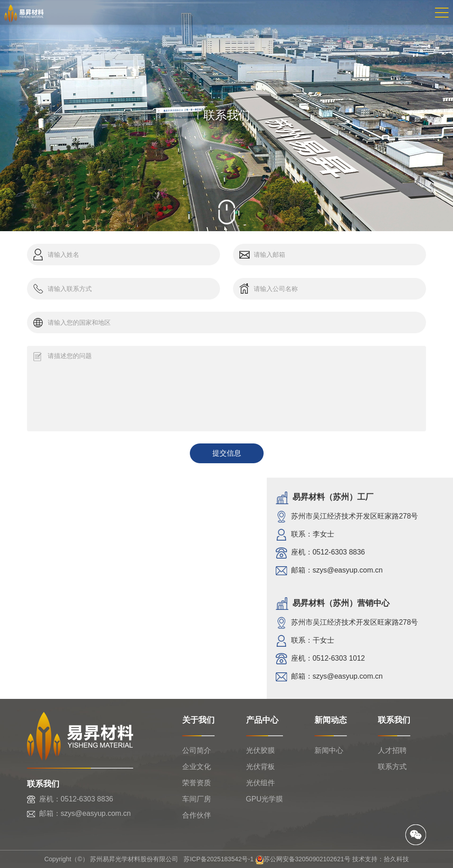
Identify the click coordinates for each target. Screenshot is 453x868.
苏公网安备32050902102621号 (303, 859)
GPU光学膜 (265, 799)
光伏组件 (260, 783)
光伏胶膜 (260, 750)
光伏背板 (260, 767)
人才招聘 (392, 750)
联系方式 (392, 767)
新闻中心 (329, 750)
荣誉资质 (197, 783)
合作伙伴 (197, 815)
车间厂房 (197, 799)
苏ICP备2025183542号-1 (219, 859)
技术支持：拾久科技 (381, 859)
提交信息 (227, 453)
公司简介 (197, 750)
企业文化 (197, 767)
